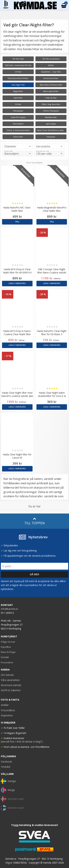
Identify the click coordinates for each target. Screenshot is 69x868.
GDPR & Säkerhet (11, 690)
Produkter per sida (42, 151)
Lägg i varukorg (17, 283)
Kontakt (5, 657)
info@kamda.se (9, 609)
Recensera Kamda (11, 685)
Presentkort (7, 662)
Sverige (8, 781)
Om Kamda (7, 675)
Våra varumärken (10, 680)
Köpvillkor (6, 647)
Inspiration (7, 715)
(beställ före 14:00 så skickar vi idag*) (22, 742)
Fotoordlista (8, 710)
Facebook (6, 762)
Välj (17, 222)
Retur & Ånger (8, 652)
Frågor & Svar (8, 642)
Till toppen (34, 521)
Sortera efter (9, 151)
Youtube (6, 767)
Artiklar (5, 705)
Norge (8, 790)
